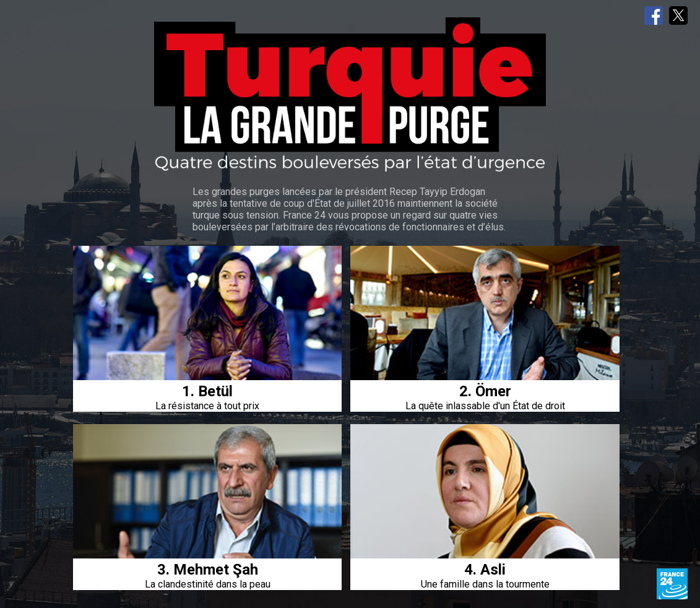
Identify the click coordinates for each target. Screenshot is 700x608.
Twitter (678, 15)
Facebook (654, 15)
